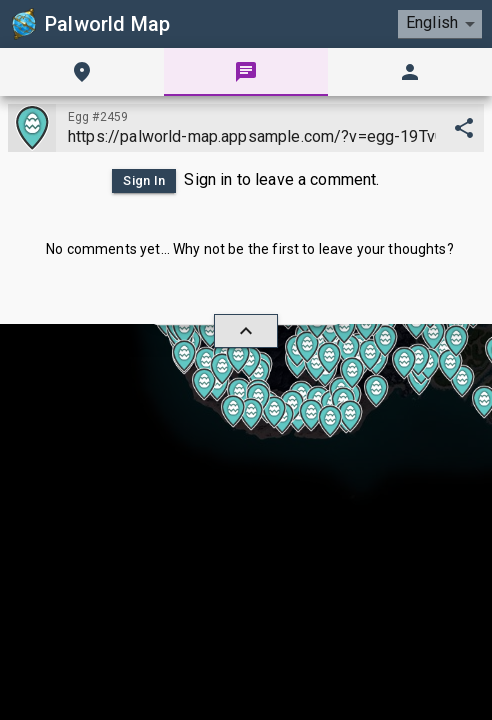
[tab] (82, 72)
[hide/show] (246, 331)
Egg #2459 (98, 117)
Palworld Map (89, 24)
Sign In (144, 181)
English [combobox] (432, 22)
